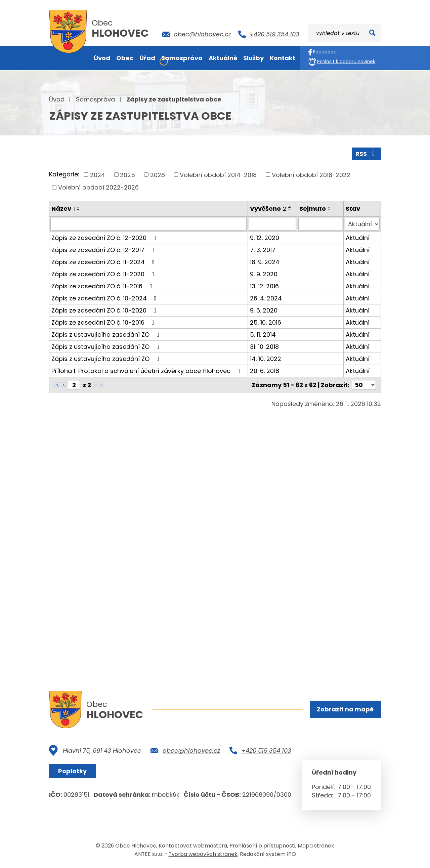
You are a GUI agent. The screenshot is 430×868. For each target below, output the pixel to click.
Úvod (57, 99)
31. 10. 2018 (264, 347)
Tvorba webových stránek (203, 854)
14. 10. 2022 (266, 359)
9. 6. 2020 (264, 310)
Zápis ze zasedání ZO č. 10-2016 (104, 322)
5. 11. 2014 (263, 335)
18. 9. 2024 (265, 262)
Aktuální (358, 238)
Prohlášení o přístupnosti (262, 846)
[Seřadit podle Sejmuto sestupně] (330, 210)
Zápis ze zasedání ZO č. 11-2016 (103, 286)
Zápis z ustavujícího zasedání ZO (107, 335)
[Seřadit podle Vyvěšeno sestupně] (290, 210)
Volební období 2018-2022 (311, 175)
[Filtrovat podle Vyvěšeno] (272, 224)
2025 (127, 175)
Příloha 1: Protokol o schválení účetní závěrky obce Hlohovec (147, 371)
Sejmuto (313, 209)
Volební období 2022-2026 (98, 187)
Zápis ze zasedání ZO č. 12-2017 (104, 250)
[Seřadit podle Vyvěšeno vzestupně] (290, 207)
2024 (98, 175)
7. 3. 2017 (263, 250)
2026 (158, 175)
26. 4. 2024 (266, 298)
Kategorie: (64, 174)
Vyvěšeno (268, 209)
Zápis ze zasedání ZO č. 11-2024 (104, 262)
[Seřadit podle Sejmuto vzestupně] (330, 207)
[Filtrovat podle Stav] (362, 224)
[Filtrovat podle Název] (148, 224)
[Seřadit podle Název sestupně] (79, 210)
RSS (367, 154)
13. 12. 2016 (264, 286)
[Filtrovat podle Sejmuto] (320, 224)
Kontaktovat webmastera (193, 846)
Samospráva (95, 99)
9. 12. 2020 (265, 238)
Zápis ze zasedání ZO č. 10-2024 (105, 298)
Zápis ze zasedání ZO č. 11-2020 (104, 274)
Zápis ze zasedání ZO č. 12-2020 (105, 238)
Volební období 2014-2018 (218, 175)
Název (63, 209)
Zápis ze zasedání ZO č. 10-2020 (105, 310)
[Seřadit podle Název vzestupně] (79, 207)
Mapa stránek (316, 846)
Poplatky (72, 771)
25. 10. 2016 (266, 322)
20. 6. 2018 (265, 371)
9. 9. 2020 (264, 274)
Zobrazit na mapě (345, 709)
